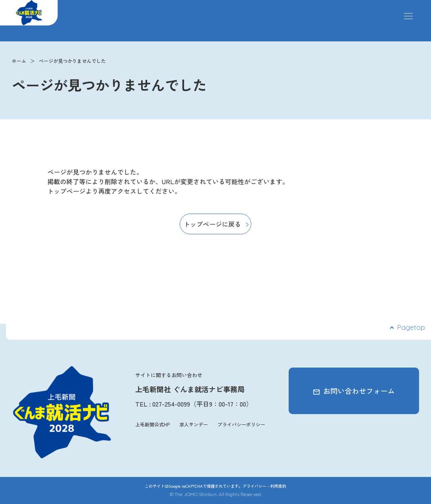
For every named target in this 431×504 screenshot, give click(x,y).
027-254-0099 (171, 404)
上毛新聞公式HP (152, 424)
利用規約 (278, 486)
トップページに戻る (212, 224)
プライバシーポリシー (241, 424)
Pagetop (411, 327)
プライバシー (254, 486)
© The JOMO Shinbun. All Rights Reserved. (216, 494)
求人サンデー (194, 424)
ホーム (19, 61)
